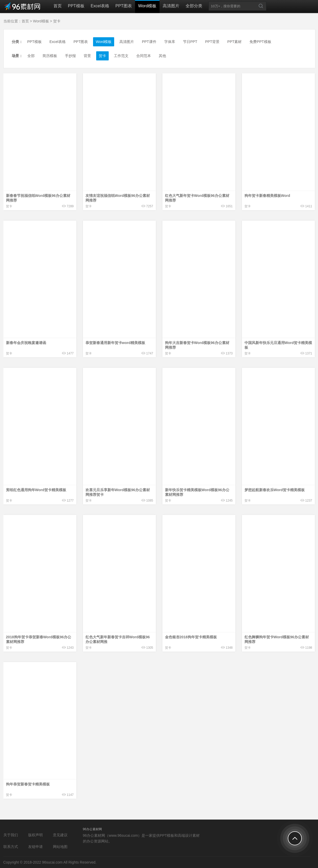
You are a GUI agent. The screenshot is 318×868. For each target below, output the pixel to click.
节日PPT (190, 42)
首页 (58, 6)
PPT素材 (234, 42)
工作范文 (121, 56)
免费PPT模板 (260, 42)
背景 (87, 56)
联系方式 (11, 847)
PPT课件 (149, 42)
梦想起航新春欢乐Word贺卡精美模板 (275, 490)
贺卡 (57, 21)
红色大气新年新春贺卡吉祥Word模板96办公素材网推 (118, 639)
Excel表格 (100, 6)
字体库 (170, 42)
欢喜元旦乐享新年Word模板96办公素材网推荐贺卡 (118, 492)
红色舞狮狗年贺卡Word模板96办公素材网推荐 (277, 639)
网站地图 (60, 847)
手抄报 (70, 56)
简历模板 (50, 56)
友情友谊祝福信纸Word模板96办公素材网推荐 (118, 198)
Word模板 (147, 6)
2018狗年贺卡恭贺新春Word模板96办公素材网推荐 (39, 639)
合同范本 (144, 56)
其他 (162, 56)
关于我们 (11, 835)
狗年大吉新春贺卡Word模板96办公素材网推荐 (197, 345)
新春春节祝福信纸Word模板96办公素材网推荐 (38, 198)
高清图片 (171, 6)
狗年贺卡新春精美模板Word (267, 196)
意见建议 (60, 835)
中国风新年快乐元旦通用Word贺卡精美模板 (278, 345)
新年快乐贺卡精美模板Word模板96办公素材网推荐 (197, 492)
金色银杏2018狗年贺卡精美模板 (191, 637)
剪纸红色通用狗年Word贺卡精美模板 (36, 490)
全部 (31, 56)
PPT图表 (124, 6)
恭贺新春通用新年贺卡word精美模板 (115, 343)
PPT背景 (212, 42)
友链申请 (35, 847)
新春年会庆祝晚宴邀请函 (26, 343)
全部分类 (194, 6)
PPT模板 (76, 6)
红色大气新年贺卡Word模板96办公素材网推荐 (197, 198)
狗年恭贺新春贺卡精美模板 (28, 784)
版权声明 (35, 835)
